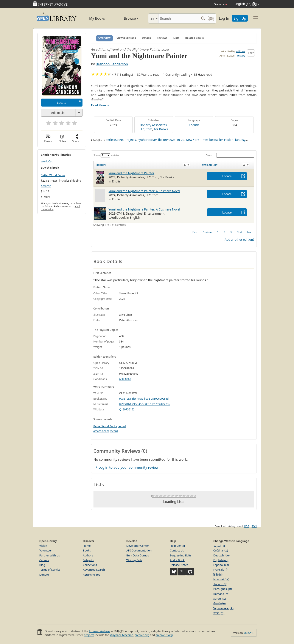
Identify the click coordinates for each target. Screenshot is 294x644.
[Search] (179, 18)
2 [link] (224, 232)
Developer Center (138, 546)
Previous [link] (207, 232)
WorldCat (47, 161)
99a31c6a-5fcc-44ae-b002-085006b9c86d (144, 399)
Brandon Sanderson (112, 64)
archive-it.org (164, 635)
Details (146, 38)
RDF (247, 526)
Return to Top (92, 575)
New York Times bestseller (204, 140)
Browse (126, 18)
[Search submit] (203, 18)
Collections (90, 565)
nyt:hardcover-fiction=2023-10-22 (161, 140)
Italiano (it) (220, 584)
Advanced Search (94, 570)
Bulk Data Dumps (138, 555)
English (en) (221, 560)
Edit (251, 53)
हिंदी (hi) (218, 575)
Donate (220, 4)
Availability (211, 165)
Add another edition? (240, 240)
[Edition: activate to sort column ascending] (147, 165)
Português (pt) (223, 589)
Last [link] (249, 232)
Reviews (162, 38)
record (122, 426)
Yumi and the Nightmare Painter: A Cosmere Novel (144, 191)
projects (89, 635)
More (47, 197)
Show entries (107, 155)
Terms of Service (50, 570)
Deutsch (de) (222, 555)
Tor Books (161, 129)
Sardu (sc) (220, 598)
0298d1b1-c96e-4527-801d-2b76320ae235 (145, 404)
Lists (176, 38)
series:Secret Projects (121, 140)
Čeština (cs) (221, 550)
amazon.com (101, 431)
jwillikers (240, 51)
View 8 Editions (126, 38)
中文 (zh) (219, 613)
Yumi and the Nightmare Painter (136, 49)
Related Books (194, 38)
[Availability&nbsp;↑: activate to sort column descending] (227, 165)
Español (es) (221, 565)
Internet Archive (99, 631)
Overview (105, 38)
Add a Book (177, 560)
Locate (61, 103)
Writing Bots (134, 560)
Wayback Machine (121, 635)
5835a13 (249, 633)
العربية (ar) (220, 546)
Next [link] (239, 232)
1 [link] (218, 232)
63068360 (125, 379)
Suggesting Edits (181, 555)
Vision (43, 546)
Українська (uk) (223, 608)
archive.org (142, 635)
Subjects (88, 560)
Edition (101, 165)
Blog (42, 565)
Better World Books (53, 175)
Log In (224, 18)
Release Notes (179, 565)
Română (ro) (221, 594)
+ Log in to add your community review (127, 467)
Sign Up (240, 18)
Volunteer (46, 550)
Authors (88, 555)
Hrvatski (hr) (221, 579)
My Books (97, 18)
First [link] (195, 232)
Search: (230, 155)
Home (87, 546)
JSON (254, 526)
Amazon (46, 186)
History (241, 56)
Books (87, 550)
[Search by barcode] (211, 18)
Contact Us (177, 550)
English (194, 125)
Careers (44, 560)
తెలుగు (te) (220, 603)
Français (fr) (221, 570)
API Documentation (139, 550)
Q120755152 (127, 409)
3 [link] (231, 232)
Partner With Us (50, 555)
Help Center (178, 546)
